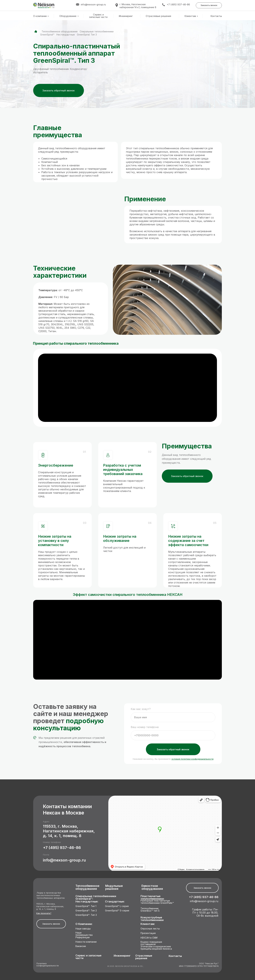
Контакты (216, 16)
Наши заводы (83, 929)
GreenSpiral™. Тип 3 (86, 915)
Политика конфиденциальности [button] (48, 965)
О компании (40, 16)
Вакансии (81, 946)
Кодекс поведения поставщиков (151, 943)
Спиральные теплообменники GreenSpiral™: (96, 897)
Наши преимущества (84, 934)
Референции (83, 937)
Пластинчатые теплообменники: (152, 897)
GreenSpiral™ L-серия (117, 906)
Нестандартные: (87, 902)
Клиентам (190, 16)
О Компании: (84, 924)
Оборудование (68, 16)
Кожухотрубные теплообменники (152, 919)
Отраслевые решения (158, 16)
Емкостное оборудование (152, 887)
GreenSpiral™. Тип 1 (86, 906)
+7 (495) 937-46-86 (178, 4)
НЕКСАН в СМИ (149, 938)
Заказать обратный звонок (173, 749)
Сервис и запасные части (98, 16)
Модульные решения (114, 887)
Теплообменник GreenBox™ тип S (150, 910)
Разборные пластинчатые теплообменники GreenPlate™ (157, 902)
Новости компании (86, 942)
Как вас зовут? (141, 709)
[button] (209, 5)
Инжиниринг (126, 16)
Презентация (148, 933)
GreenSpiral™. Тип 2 (86, 911)
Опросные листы (150, 929)
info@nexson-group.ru (64, 860)
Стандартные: (115, 902)
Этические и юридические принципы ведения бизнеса (156, 948)
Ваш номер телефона (145, 727)
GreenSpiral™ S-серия (117, 911)
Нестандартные (66, 35)
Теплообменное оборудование (60, 31)
